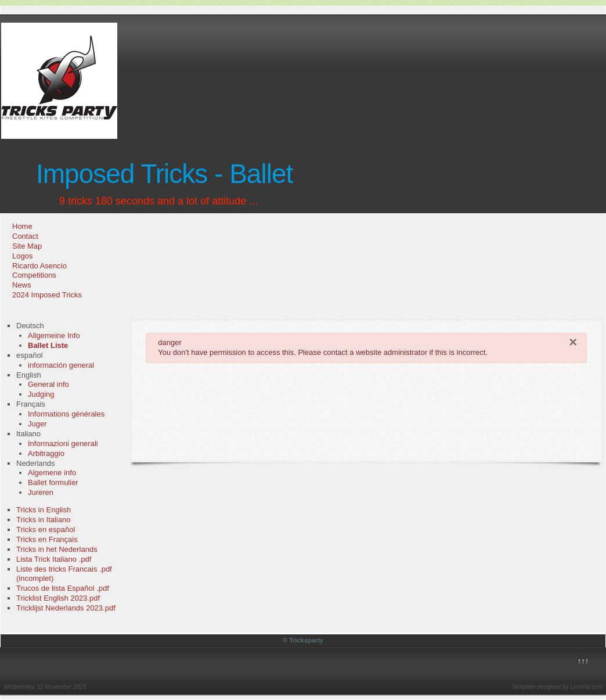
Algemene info (52, 473)
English (29, 375)
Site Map (27, 246)
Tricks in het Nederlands (57, 549)
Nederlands (36, 463)
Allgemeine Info (54, 335)
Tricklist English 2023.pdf (58, 598)
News (22, 285)
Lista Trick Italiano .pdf (54, 559)
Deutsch (30, 326)
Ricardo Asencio (39, 266)
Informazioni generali (63, 444)
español (30, 355)
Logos (22, 256)
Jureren (41, 492)
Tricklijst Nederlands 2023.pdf (66, 608)
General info (48, 384)
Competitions (34, 275)
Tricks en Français (47, 539)
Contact (25, 236)
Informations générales (66, 414)
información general (61, 365)
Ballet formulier (53, 482)
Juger (37, 424)
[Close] (573, 342)
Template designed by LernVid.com (557, 687)
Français (31, 404)
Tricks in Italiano (43, 520)
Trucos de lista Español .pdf (63, 588)
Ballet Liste (48, 345)
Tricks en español (46, 530)
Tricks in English (44, 510)
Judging (41, 394)
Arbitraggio (46, 453)
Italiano (28, 434)
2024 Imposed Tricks (47, 295)
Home (22, 226)
